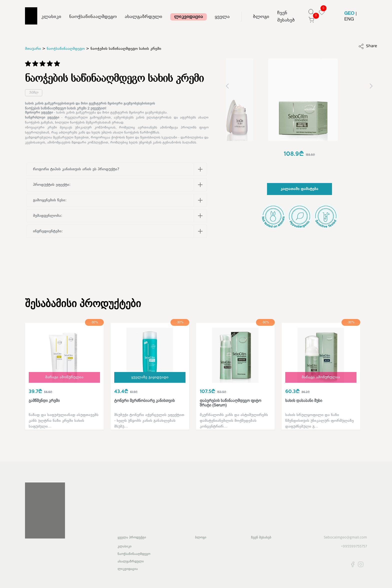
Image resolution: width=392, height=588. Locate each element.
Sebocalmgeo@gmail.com (345, 538)
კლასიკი (51, 17)
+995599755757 (354, 547)
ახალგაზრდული (143, 17)
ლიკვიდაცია (188, 17)
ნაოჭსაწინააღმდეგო (93, 17)
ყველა (222, 17)
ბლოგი (261, 17)
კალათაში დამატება (299, 189)
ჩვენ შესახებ (286, 17)
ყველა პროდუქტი (132, 538)
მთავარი (33, 49)
